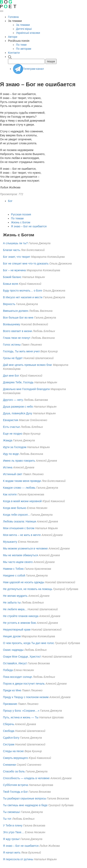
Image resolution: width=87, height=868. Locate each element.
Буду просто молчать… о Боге (22, 291)
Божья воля (10, 284)
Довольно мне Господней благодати (26, 389)
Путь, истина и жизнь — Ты (21, 717)
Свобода (9, 731)
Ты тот (7, 819)
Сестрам (9, 744)
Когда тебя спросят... (16, 515)
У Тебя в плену (13, 825)
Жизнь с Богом (21, 222)
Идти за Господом (15, 447)
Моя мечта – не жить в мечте (22, 535)
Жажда (8, 440)
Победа (8, 670)
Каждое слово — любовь (19, 488)
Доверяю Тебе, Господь (18, 382)
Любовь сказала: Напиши (19, 521)
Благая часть (11, 250)
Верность (9, 304)
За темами (23, 25)
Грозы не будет (13, 358)
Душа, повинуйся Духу (18, 413)
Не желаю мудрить (15, 596)
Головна (13, 17)
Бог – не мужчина (14, 270)
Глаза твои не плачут (17, 338)
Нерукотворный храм (17, 630)
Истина (8, 467)
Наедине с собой (14, 575)
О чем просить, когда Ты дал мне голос (29, 643)
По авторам (24, 49)
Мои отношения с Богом (19, 528)
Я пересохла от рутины (18, 859)
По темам (17, 218)
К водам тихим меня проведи (22, 481)
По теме (21, 45)
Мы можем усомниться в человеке (25, 548)
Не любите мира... (15, 609)
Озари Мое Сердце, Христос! (22, 657)
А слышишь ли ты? (15, 243)
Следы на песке (13, 751)
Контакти (14, 53)
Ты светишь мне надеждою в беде (25, 805)
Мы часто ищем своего (18, 562)
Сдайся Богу (11, 738)
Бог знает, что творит (17, 257)
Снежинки (9, 765)
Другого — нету (13, 400)
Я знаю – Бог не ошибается (29, 226)
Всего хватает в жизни (17, 331)
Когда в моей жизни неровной (22, 501)
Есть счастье (11, 427)
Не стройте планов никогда (21, 616)
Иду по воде (11, 454)
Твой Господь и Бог (15, 792)
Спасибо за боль (14, 771)
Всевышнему (11, 324)
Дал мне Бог (11, 376)
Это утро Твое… (14, 832)
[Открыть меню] (2, 11)
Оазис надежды (13, 650)
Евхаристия (11, 420)
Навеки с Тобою (13, 569)
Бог (10, 201)
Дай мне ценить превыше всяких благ (28, 365)
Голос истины (12, 345)
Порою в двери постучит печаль (24, 684)
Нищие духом (12, 636)
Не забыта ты (12, 603)
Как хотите (10, 494)
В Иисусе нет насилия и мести (23, 297)
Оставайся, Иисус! (15, 663)
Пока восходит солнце (17, 677)
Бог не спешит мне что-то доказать (26, 263)
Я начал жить (12, 852)
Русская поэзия (21, 214)
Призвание (10, 704)
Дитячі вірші (24, 29)
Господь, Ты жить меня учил (21, 351)
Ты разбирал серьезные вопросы (25, 798)
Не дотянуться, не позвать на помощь (28, 589)
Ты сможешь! (12, 812)
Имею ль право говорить (19, 461)
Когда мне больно (15, 508)
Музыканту (10, 542)
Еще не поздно (13, 434)
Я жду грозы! (11, 839)
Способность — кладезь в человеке (26, 778)
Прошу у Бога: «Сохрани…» (21, 711)
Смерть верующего (15, 758)
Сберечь (8, 724)
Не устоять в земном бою (19, 623)
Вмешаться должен (16, 311)
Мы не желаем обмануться (20, 555)
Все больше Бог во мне (18, 318)
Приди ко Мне (12, 690)
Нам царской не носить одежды (24, 582)
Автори (13, 37)
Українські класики (28, 33)
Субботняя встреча (15, 785)
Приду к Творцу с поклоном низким (26, 697)
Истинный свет (13, 474)
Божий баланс (12, 277)
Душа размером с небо (18, 407)
